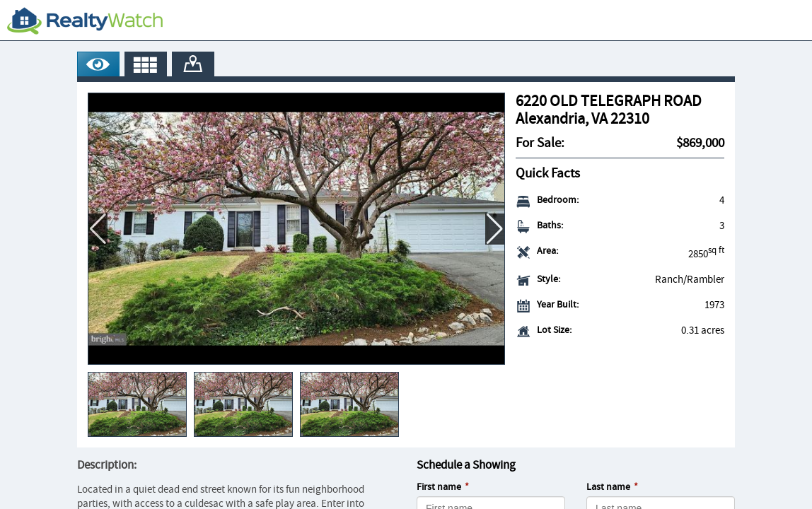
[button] (495, 229)
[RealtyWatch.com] (85, 21)
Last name (608, 487)
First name (439, 487)
